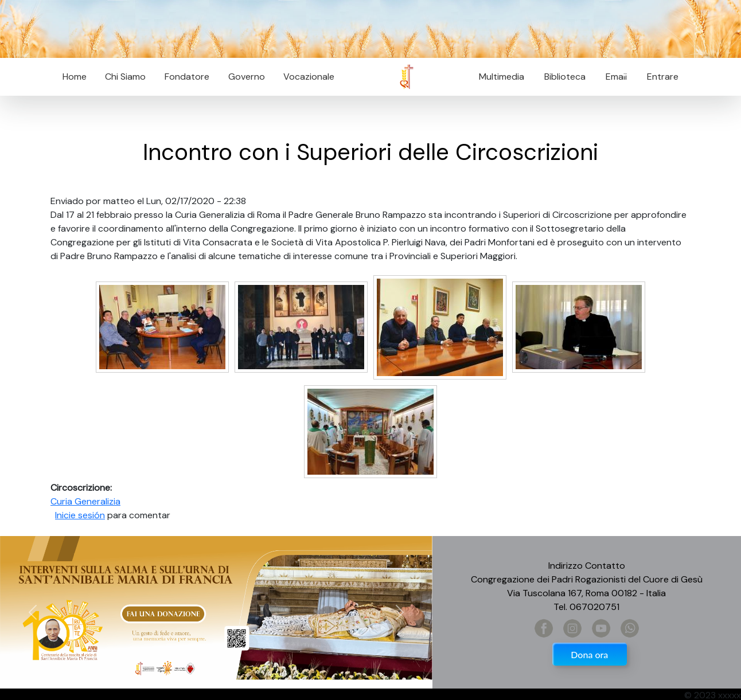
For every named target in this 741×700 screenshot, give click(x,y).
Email (613, 77)
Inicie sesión (80, 515)
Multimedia (502, 77)
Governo (247, 77)
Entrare (663, 77)
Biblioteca (565, 77)
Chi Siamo (125, 77)
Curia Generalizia (85, 501)
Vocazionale (309, 77)
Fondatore (187, 77)
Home (75, 77)
